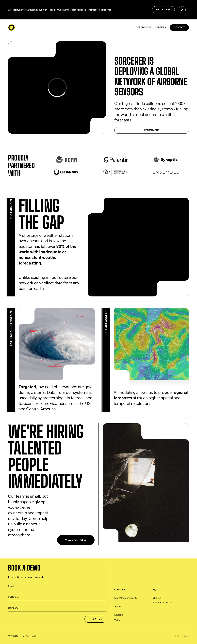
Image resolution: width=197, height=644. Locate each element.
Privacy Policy (182, 636)
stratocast (144, 27)
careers (160, 27)
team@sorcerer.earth (125, 598)
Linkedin (119, 615)
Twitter (118, 620)
